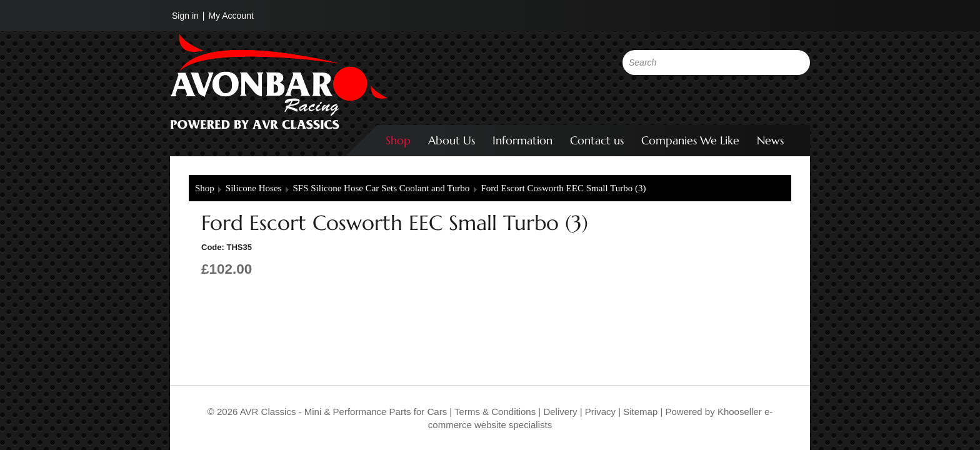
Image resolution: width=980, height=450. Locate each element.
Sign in (185, 16)
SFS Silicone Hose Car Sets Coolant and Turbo (381, 188)
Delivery (560, 412)
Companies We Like (690, 140)
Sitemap (642, 412)
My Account (231, 16)
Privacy (599, 412)
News (770, 140)
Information (522, 140)
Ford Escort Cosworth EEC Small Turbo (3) (563, 188)
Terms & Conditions (494, 412)
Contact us (597, 140)
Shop (398, 140)
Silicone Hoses (254, 188)
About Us (452, 140)
